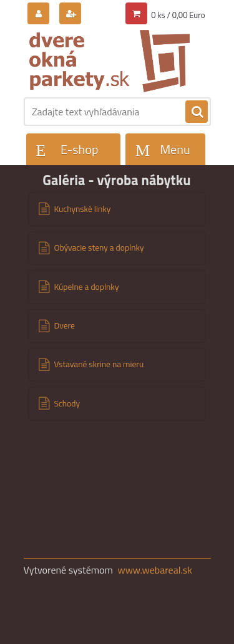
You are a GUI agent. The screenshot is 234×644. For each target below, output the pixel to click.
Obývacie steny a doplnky (99, 248)
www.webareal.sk (155, 570)
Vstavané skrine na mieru (99, 364)
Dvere (65, 325)
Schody (67, 403)
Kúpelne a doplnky (87, 287)
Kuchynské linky (83, 209)
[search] (197, 112)
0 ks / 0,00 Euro (178, 15)
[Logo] (110, 61)
